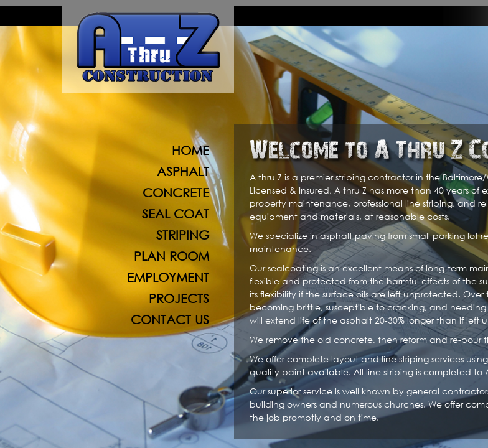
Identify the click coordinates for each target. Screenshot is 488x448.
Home (190, 150)
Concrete (176, 193)
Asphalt (183, 171)
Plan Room (171, 256)
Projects (179, 298)
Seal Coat (176, 214)
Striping (183, 235)
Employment (168, 277)
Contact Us (170, 320)
